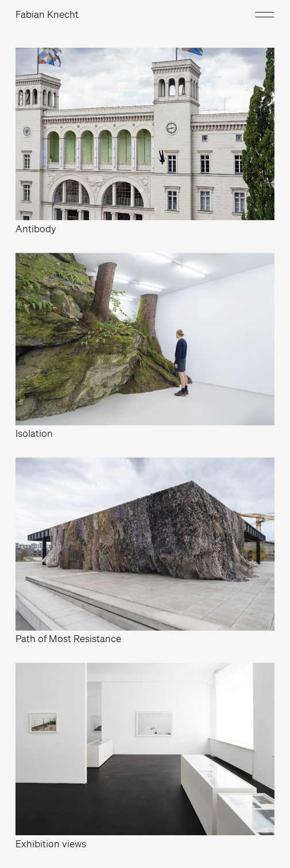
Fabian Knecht (47, 14)
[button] (260, 14)
